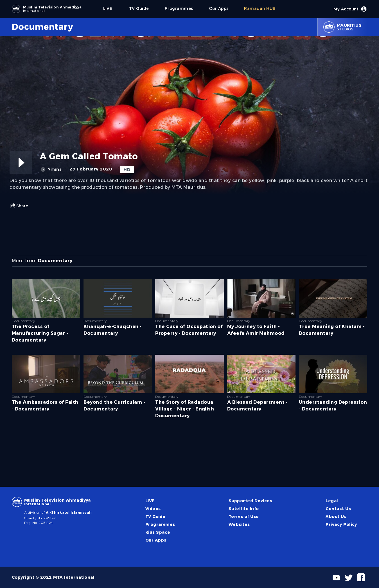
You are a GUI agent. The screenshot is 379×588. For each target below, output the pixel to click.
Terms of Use (244, 517)
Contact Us (338, 509)
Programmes (160, 524)
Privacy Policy (341, 524)
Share (19, 206)
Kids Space (158, 532)
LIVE (150, 501)
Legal (332, 501)
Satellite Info (244, 509)
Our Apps (156, 540)
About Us (336, 517)
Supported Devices (250, 501)
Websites (239, 524)
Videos (153, 509)
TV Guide (155, 517)
